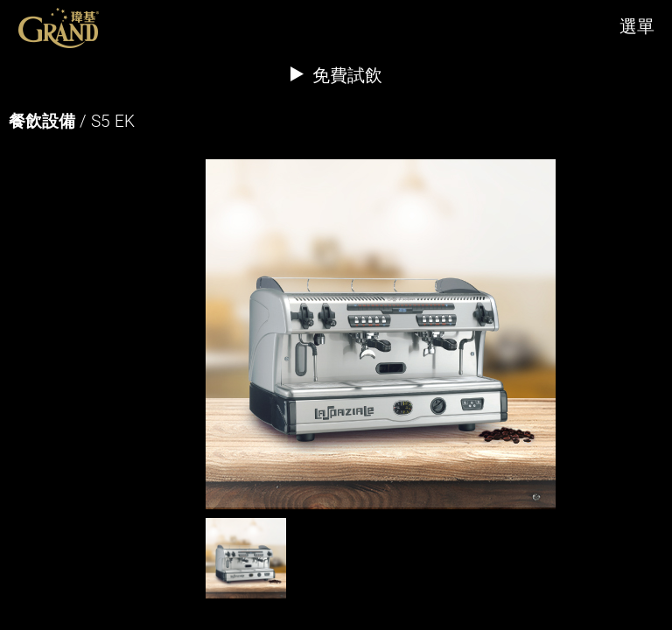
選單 (637, 26)
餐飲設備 (42, 121)
